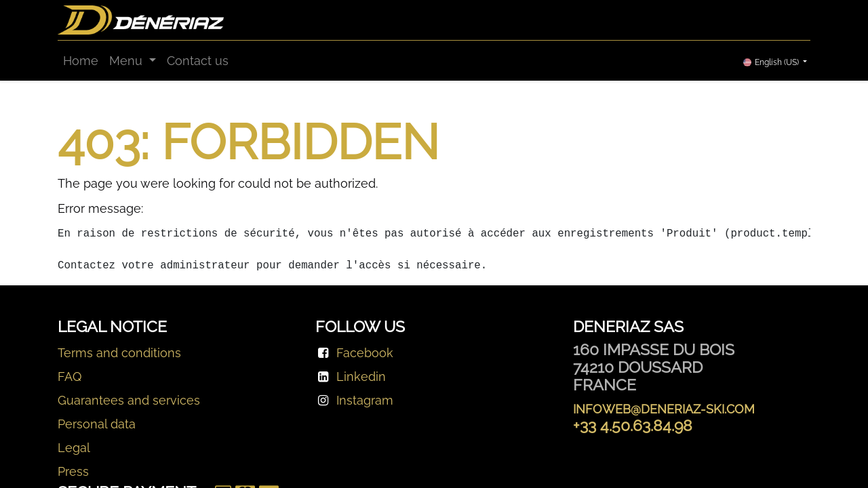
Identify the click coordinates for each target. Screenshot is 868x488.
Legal (74, 448)
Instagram (365, 400)
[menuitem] (81, 61)
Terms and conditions (119, 353)
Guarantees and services (129, 400)
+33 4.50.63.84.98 (633, 426)
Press (73, 471)
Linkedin (361, 377)
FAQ (70, 377)
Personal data (97, 424)
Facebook (365, 353)
